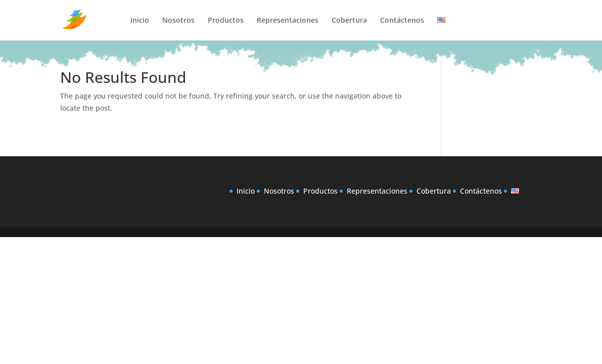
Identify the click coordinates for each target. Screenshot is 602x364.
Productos (226, 21)
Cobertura (349, 21)
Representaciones (288, 21)
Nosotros (178, 21)
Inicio (140, 21)
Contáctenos (402, 21)
